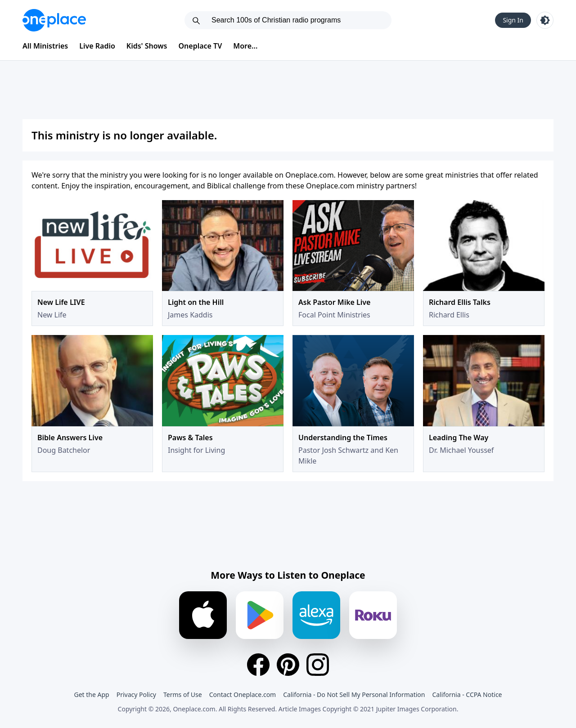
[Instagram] (318, 665)
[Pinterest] (288, 665)
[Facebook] (258, 665)
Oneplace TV (200, 46)
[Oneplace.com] (54, 20)
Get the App (91, 695)
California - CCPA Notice (467, 695)
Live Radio (97, 46)
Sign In (513, 20)
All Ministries (45, 46)
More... (245, 46)
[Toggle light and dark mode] (545, 20)
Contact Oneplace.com (243, 695)
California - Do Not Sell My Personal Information (354, 695)
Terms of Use (183, 695)
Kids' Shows (147, 46)
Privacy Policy (136, 695)
